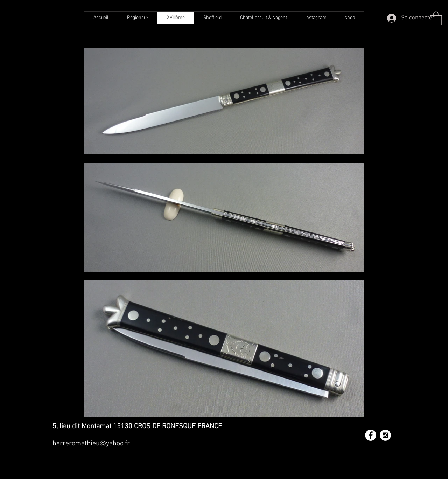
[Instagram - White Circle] (385, 435)
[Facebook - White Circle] (371, 435)
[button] (436, 18)
